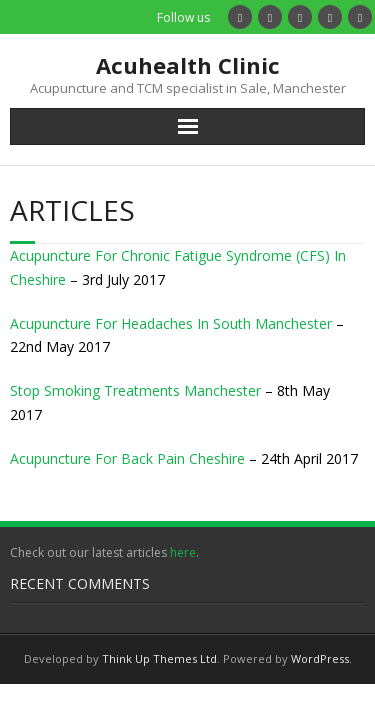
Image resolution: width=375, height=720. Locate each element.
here (183, 552)
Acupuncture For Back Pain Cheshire (127, 458)
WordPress (320, 658)
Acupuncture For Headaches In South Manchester (171, 323)
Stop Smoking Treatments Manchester (135, 390)
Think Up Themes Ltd (159, 658)
